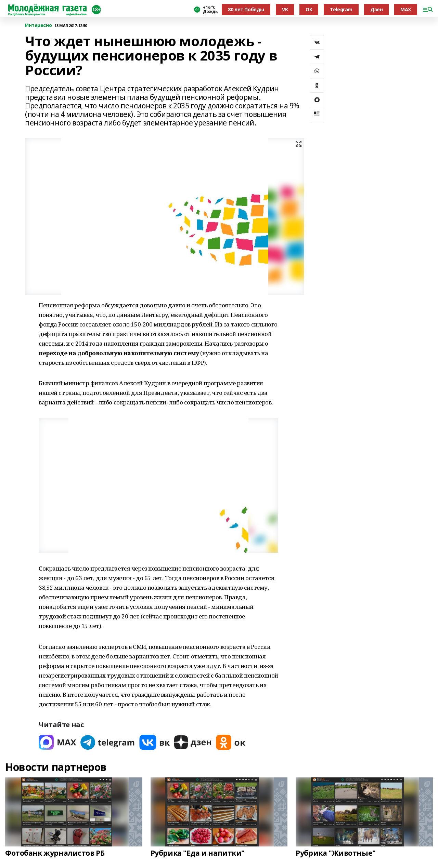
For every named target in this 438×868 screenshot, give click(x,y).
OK (309, 9)
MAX (406, 9)
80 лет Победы (246, 9)
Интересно (38, 25)
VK (285, 9)
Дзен (376, 9)
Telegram (341, 9)
